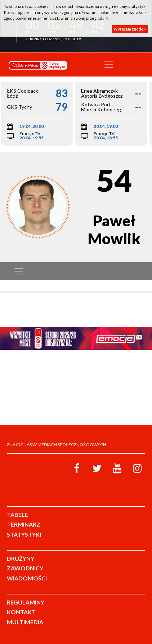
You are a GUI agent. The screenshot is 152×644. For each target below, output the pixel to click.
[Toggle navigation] (109, 65)
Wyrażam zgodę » (130, 29)
